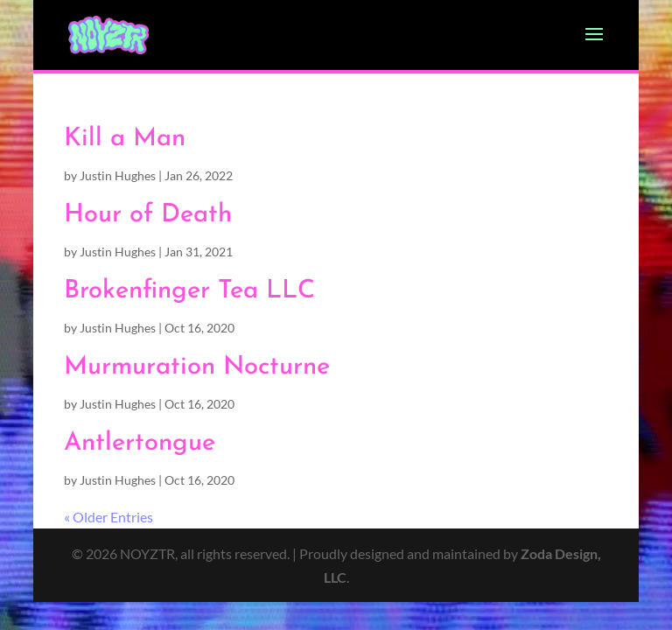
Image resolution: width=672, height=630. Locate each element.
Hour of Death (148, 215)
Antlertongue (140, 443)
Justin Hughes (118, 175)
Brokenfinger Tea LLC (189, 291)
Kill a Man (125, 139)
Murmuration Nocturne (197, 367)
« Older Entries (108, 517)
